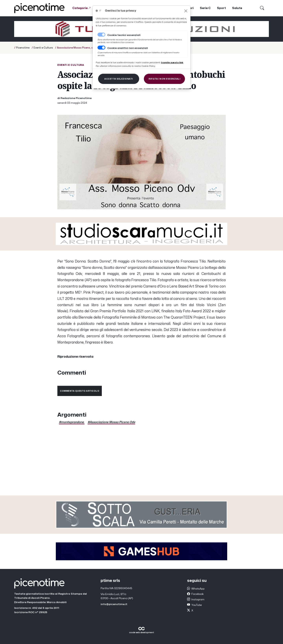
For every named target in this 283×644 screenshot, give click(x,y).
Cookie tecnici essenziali (124, 35)
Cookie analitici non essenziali (128, 48)
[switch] (101, 48)
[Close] (186, 11)
